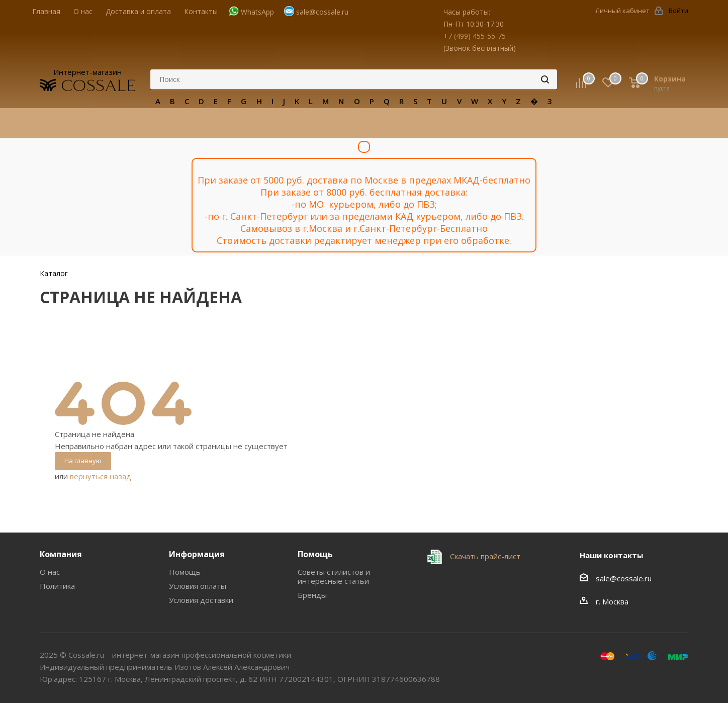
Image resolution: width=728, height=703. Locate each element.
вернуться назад (101, 476)
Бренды (312, 595)
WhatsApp (257, 12)
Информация (197, 554)
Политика (57, 586)
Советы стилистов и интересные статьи (334, 576)
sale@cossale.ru (322, 12)
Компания (61, 554)
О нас (50, 572)
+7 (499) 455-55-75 (475, 36)
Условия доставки (201, 600)
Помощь (185, 572)
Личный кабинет (622, 11)
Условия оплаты (198, 586)
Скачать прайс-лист (484, 556)
